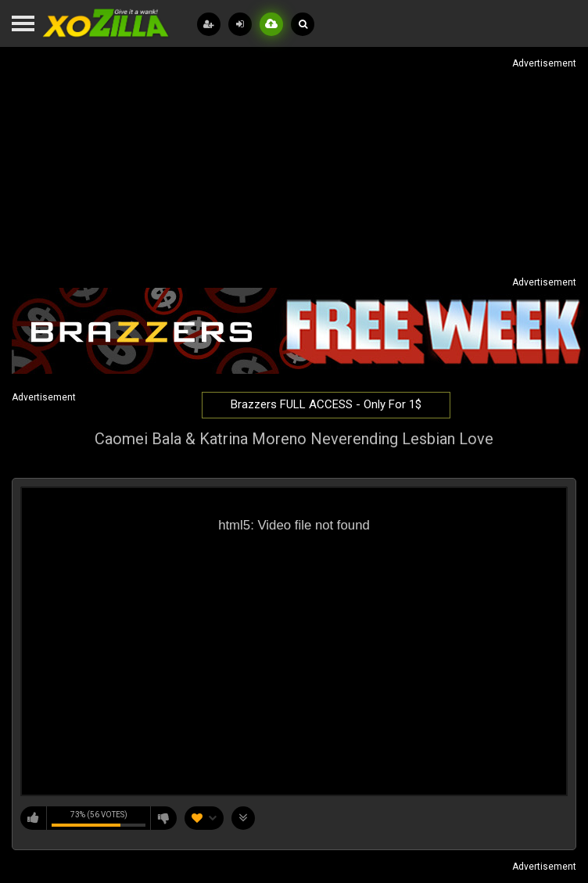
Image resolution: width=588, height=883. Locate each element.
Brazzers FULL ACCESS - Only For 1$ (326, 404)
